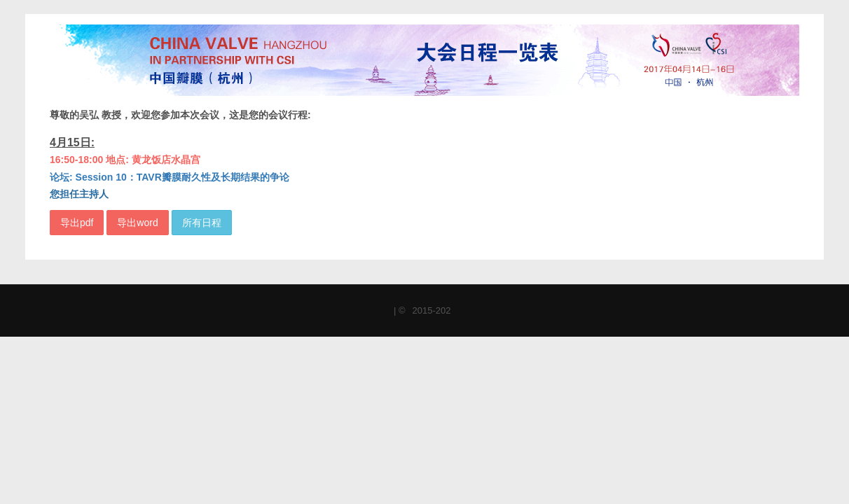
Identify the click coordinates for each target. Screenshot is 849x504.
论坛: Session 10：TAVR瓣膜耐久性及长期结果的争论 (170, 177)
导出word (137, 223)
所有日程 (202, 223)
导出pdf (77, 223)
